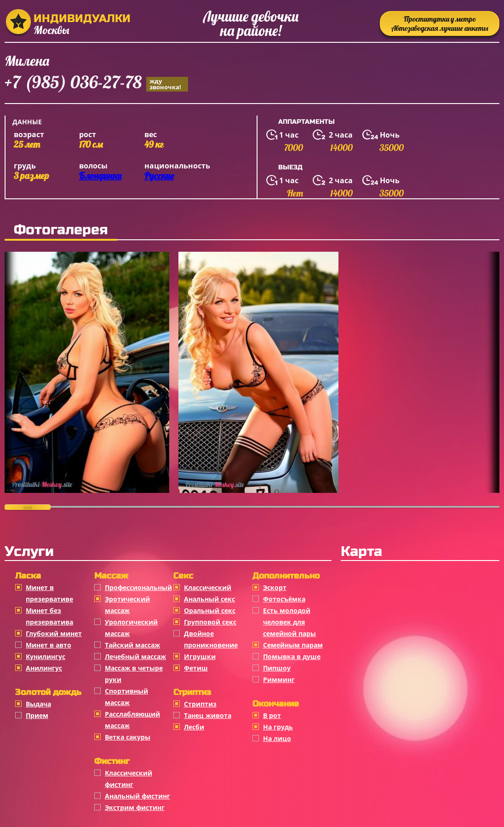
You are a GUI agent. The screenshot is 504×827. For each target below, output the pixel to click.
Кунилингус (46, 656)
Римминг (279, 680)
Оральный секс (210, 610)
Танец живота (208, 715)
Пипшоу (277, 668)
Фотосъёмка (284, 599)
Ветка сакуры (128, 737)
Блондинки (100, 176)
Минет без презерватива (49, 616)
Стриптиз (200, 704)
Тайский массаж (132, 645)
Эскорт (275, 587)
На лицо (277, 738)
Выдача (38, 704)
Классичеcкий (208, 587)
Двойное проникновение (211, 639)
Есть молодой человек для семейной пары (289, 622)
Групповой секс (210, 622)
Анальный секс (209, 599)
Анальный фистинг (137, 796)
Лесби (194, 727)
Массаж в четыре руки (134, 674)
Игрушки (200, 656)
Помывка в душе (292, 656)
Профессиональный (138, 587)
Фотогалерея (61, 230)
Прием (37, 715)
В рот (272, 715)
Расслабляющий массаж (132, 720)
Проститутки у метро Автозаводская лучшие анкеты (440, 23)
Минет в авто (49, 645)
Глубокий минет (54, 633)
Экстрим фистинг (135, 807)
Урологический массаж (131, 628)
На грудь (278, 727)
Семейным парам (293, 645)
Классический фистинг (129, 779)
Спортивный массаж (126, 697)
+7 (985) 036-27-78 (96, 84)
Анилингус (44, 668)
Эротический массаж (127, 605)
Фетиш (196, 668)
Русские (159, 176)
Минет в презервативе (49, 593)
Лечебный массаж (135, 656)
